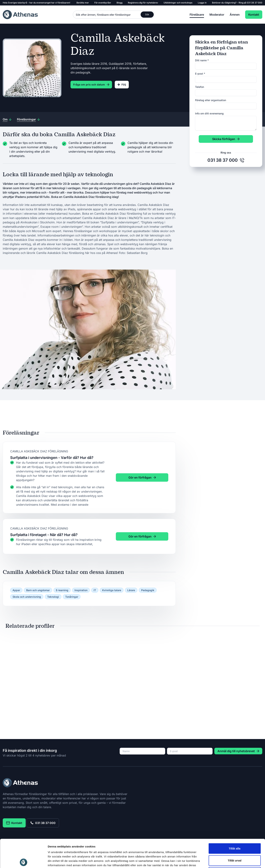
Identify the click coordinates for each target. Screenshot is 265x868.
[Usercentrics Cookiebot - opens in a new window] (24, 861)
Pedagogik (148, 590)
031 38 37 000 (255, 3)
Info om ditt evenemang (209, 113)
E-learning (62, 590)
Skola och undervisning (27, 597)
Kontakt (254, 15)
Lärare (131, 590)
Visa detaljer (198, 861)
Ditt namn (202, 60)
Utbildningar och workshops (178, 3)
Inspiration (81, 590)
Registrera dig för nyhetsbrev (143, 3)
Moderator (217, 15)
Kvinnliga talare (112, 590)
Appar (16, 590)
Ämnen (235, 15)
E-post (200, 74)
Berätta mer (83, 3)
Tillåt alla (235, 820)
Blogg (119, 3)
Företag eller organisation (211, 100)
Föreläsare (197, 15)
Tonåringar (72, 597)
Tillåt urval (235, 832)
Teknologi (53, 597)
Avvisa (235, 844)
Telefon (200, 87)
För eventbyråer (103, 3)
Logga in (202, 3)
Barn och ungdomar (38, 590)
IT (95, 590)
